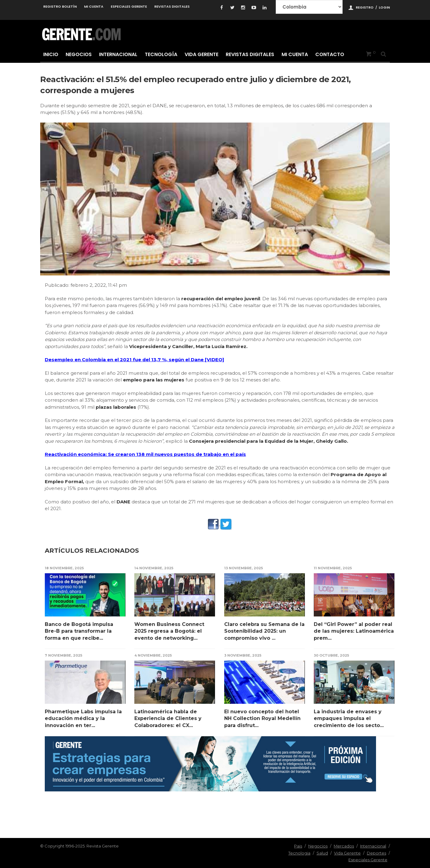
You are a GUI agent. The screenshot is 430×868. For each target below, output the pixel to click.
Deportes (376, 853)
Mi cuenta (94, 6)
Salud (322, 853)
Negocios (79, 54)
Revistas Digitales (172, 6)
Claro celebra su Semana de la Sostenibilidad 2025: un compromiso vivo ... (264, 631)
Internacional (118, 54)
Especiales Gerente (129, 6)
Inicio (51, 54)
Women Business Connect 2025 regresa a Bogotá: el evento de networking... (169, 631)
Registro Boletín (60, 6)
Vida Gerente (202, 54)
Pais (298, 846)
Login (384, 7)
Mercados (344, 846)
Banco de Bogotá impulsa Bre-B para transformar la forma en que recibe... (79, 631)
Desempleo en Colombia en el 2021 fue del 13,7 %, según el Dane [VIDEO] (134, 360)
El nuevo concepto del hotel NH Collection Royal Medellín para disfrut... (262, 718)
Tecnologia (299, 853)
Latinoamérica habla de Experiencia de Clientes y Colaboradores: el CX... (168, 718)
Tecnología (161, 54)
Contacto (330, 54)
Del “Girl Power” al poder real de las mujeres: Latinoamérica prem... (354, 631)
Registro (365, 7)
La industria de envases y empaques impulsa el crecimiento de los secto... (349, 718)
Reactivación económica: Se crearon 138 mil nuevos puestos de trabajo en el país (145, 454)
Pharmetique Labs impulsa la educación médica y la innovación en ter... (83, 718)
